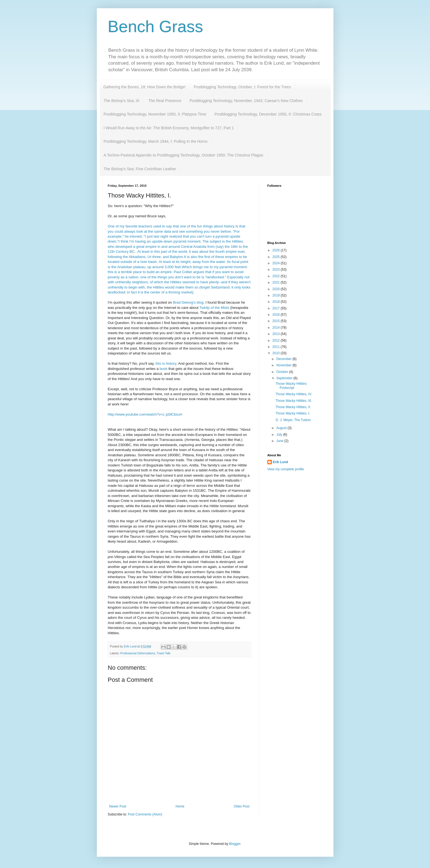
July (280, 435)
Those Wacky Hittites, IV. (294, 394)
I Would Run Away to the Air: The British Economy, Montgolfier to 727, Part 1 (169, 128)
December (284, 359)
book (164, 369)
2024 (276, 263)
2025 (276, 257)
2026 (276, 250)
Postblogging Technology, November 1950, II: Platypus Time (155, 114)
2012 (276, 340)
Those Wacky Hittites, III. (294, 401)
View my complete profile (286, 469)
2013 (276, 334)
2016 (276, 315)
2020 (276, 289)
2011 (276, 347)
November (284, 365)
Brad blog (188, 302)
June (280, 441)
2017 (276, 308)
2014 (276, 328)
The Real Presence (165, 101)
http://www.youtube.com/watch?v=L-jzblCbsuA (145, 414)
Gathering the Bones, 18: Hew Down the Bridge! (145, 87)
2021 (276, 282)
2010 (276, 353)
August (282, 428)
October (283, 372)
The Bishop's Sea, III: (122, 101)
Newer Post (118, 806)
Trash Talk (164, 653)
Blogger (235, 844)
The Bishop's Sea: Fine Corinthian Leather (140, 169)
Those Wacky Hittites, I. (293, 413)
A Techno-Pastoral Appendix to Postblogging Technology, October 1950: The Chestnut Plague (183, 155)
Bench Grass (156, 27)
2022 (276, 276)
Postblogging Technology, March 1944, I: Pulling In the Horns (156, 141)
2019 (276, 295)
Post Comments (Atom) (145, 814)
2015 (276, 321)
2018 (276, 302)
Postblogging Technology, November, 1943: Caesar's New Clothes (246, 101)
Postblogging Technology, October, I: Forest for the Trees (242, 87)
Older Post (242, 806)
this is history (166, 363)
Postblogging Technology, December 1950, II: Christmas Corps (268, 114)
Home (180, 806)
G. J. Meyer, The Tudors (293, 420)
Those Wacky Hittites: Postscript (291, 386)
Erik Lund (280, 462)
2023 (276, 270)
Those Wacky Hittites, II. (293, 407)
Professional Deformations (138, 653)
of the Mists (214, 308)
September (285, 378)
